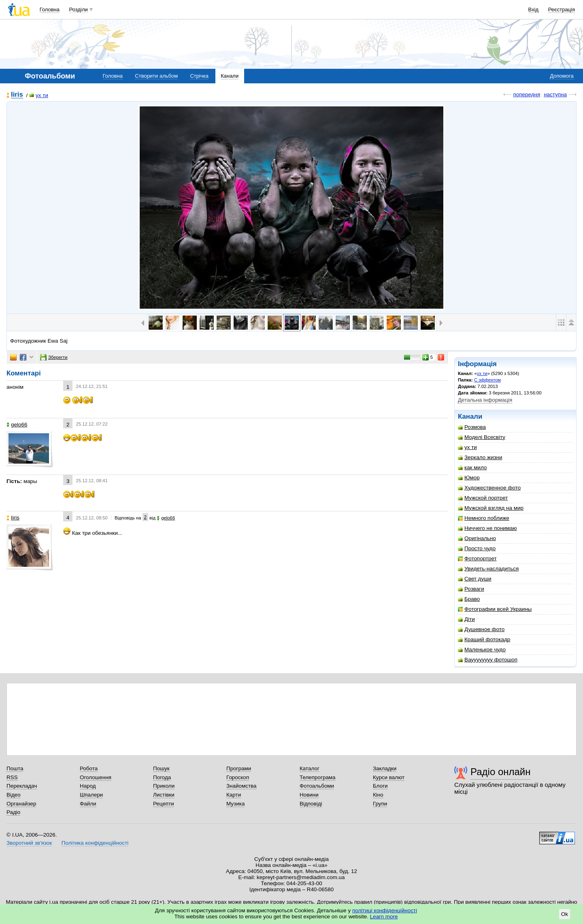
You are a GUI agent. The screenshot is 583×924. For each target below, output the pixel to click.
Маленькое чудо (482, 650)
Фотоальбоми (317, 786)
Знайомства (241, 786)
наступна (555, 94)
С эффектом (487, 380)
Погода (162, 777)
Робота (89, 768)
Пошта (15, 768)
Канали (230, 76)
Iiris (17, 95)
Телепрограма (318, 777)
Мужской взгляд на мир (491, 508)
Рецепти (164, 804)
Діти (466, 619)
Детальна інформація (485, 400)
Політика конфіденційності (95, 843)
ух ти (39, 95)
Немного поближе (484, 518)
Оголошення (96, 777)
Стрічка (199, 76)
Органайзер (21, 804)
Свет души (474, 579)
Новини (309, 795)
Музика (235, 804)
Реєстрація (562, 10)
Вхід (534, 10)
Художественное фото (489, 488)
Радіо (13, 812)
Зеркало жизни (480, 457)
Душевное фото (481, 629)
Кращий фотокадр (484, 639)
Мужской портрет (483, 498)
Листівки (164, 795)
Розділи (79, 10)
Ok (565, 914)
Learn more (384, 917)
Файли (88, 804)
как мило (472, 467)
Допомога (562, 76)
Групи (380, 804)
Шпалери (91, 795)
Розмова (472, 427)
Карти (234, 795)
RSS (12, 777)
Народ (88, 786)
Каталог (310, 768)
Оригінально (477, 538)
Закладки (385, 768)
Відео (14, 795)
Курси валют (389, 777)
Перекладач (22, 786)
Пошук (161, 768)
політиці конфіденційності (385, 910)
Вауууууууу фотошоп (488, 660)
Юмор (469, 478)
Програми (239, 768)
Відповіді (311, 804)
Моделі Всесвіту (482, 437)
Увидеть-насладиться (488, 569)
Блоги (380, 786)
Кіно (378, 795)
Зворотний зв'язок (29, 843)
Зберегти (54, 357)
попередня (527, 94)
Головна (50, 10)
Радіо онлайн (501, 772)
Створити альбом (156, 76)
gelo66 (17, 425)
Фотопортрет (477, 558)
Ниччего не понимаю (487, 528)
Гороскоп (238, 777)
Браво (469, 599)
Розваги (471, 589)
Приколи (164, 786)
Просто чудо (477, 548)
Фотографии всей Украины (495, 609)
